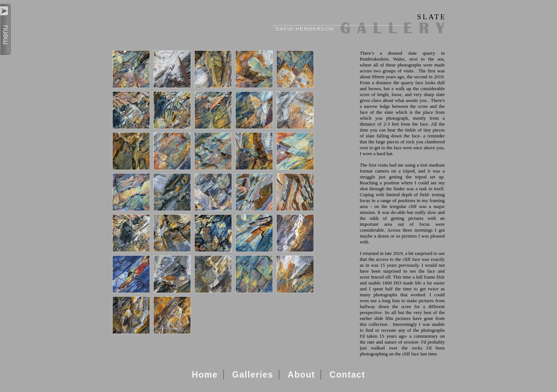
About (301, 375)
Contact (347, 375)
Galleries (252, 375)
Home (205, 375)
